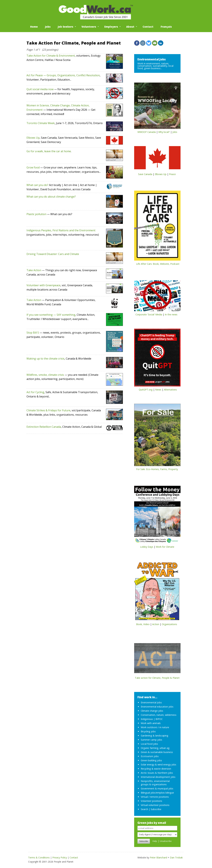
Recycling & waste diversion (156, 769)
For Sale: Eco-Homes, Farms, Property (157, 469)
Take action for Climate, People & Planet (157, 678)
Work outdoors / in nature (155, 727)
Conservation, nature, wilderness (159, 715)
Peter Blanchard (159, 857)
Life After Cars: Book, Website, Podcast (158, 264)
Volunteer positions (151, 801)
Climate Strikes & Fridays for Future (48, 410)
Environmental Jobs (152, 59)
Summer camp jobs (151, 740)
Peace (172, 174)
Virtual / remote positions (155, 797)
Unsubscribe (166, 841)
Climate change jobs (152, 711)
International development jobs (158, 777)
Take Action (34, 270)
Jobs (48, 27)
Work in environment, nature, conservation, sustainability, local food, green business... (155, 66)
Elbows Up (33, 138)
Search (144, 809)
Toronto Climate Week (41, 123)
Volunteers (89, 27)
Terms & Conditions (39, 857)
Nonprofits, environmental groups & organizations (155, 783)
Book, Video (143, 624)
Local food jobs (149, 744)
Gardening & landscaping (155, 736)
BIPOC (159, 719)
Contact (148, 27)
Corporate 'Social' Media (149, 314)
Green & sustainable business (157, 752)
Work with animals (151, 723)
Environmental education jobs (157, 707)
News (158, 390)
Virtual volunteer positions (155, 805)
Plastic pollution (36, 214)
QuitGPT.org (146, 390)
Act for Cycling (35, 392)
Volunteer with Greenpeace (43, 285)
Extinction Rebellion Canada (44, 427)
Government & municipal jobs (157, 788)
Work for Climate (165, 547)
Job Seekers (66, 27)
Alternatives (170, 390)
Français (166, 27)
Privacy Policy (60, 857)
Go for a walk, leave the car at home (49, 151)
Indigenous (147, 719)
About (130, 27)
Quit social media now (40, 89)
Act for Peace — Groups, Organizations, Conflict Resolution (63, 75)
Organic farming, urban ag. (155, 748)
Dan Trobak (176, 857)
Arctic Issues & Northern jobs (157, 773)
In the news (171, 314)
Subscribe (156, 809)
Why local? (164, 132)
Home (34, 27)
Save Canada (145, 174)
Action (156, 624)
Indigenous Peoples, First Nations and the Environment (61, 230)
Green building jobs (151, 760)
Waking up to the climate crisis (45, 359)
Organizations (169, 624)
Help (155, 841)
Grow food (33, 167)
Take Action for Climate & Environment (51, 56)
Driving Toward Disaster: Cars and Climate (53, 254)
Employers (111, 27)
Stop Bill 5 (33, 333)
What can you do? (37, 185)
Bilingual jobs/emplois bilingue (157, 793)
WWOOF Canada (147, 132)
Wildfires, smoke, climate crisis (45, 375)
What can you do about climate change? (51, 197)
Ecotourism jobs (150, 756)
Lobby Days (147, 547)
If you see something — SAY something (51, 315)
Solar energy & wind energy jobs (159, 765)
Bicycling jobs (148, 731)
